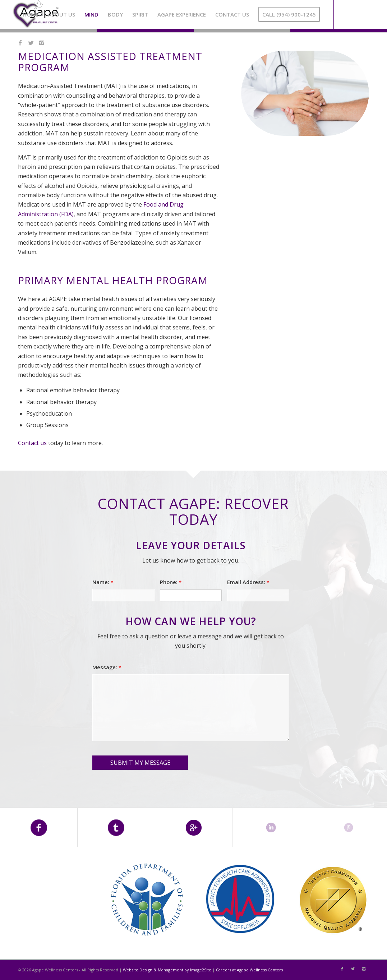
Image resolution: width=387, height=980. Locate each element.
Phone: (171, 582)
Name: (103, 582)
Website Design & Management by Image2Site (167, 970)
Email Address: (248, 582)
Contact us (32, 443)
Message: (107, 667)
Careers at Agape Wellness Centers (249, 970)
